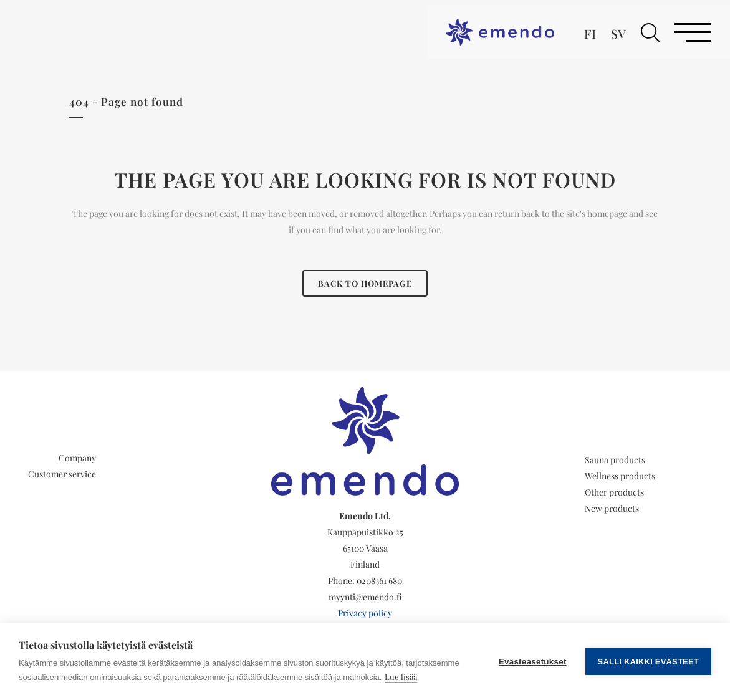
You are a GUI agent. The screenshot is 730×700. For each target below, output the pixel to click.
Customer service (62, 474)
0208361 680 (379, 581)
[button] (650, 32)
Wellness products (620, 476)
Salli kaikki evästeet (648, 662)
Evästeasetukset (533, 662)
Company (77, 458)
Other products (614, 492)
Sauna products (615, 460)
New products (612, 508)
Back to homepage (365, 283)
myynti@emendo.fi (365, 597)
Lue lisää (401, 677)
